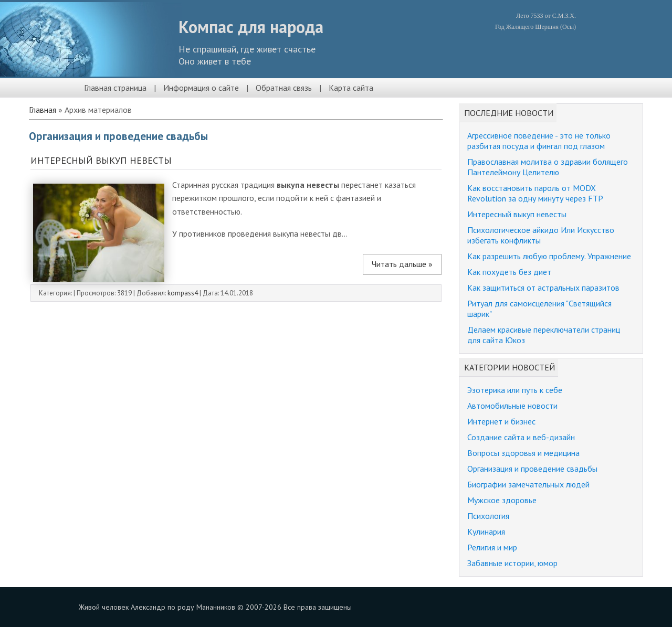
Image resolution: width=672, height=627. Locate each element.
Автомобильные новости (512, 406)
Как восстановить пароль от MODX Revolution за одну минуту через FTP (535, 193)
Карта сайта (351, 88)
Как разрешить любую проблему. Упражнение (549, 256)
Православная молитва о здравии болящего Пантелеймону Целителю (548, 167)
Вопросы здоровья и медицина (523, 453)
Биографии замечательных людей (528, 484)
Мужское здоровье (502, 500)
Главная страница (115, 88)
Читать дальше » (402, 264)
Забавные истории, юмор (512, 563)
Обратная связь (284, 88)
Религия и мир (492, 547)
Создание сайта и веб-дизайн (521, 437)
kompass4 (183, 293)
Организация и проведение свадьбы (532, 469)
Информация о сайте (201, 88)
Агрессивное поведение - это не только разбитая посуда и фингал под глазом (539, 141)
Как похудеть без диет (509, 272)
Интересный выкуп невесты (101, 160)
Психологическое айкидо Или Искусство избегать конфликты (541, 235)
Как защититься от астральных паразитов (543, 288)
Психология (488, 516)
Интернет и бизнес (501, 421)
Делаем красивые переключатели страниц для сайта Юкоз (544, 335)
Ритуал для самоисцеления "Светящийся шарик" (539, 309)
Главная (43, 110)
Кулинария (486, 532)
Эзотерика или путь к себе (515, 390)
